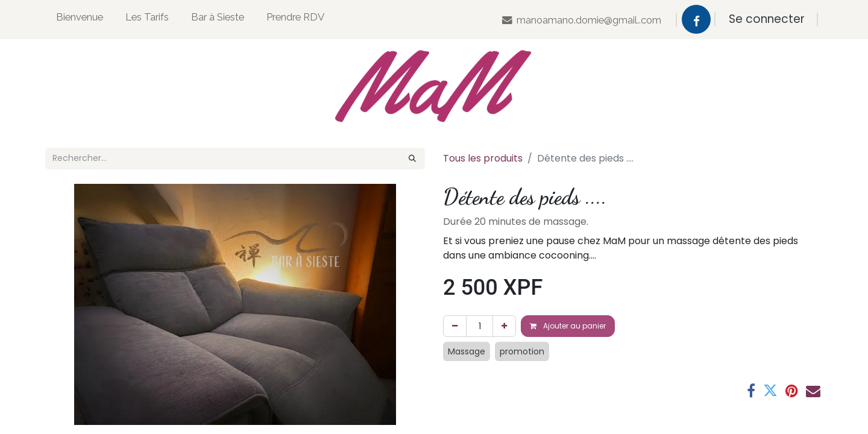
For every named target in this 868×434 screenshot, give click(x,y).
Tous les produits (483, 158)
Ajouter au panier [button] (568, 326)
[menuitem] (80, 20)
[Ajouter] (504, 326)
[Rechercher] (412, 159)
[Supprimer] (455, 326)
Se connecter (767, 19)
